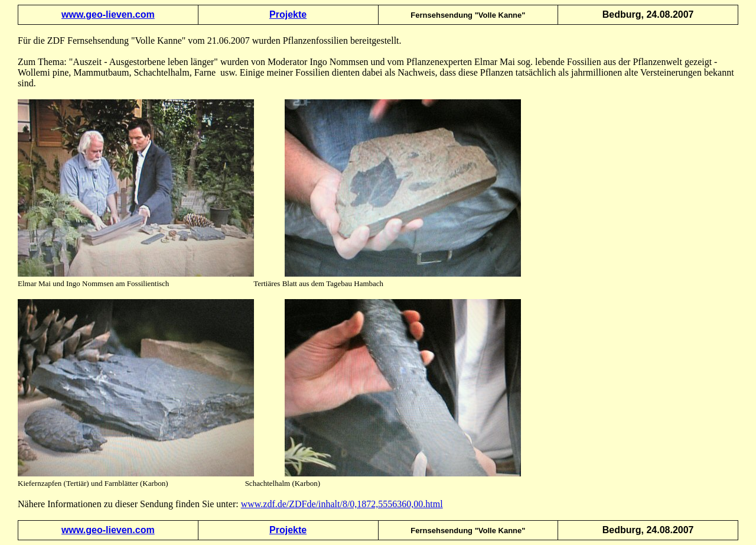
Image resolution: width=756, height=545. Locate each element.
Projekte (288, 14)
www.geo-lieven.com (108, 14)
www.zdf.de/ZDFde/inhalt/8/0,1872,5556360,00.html (342, 504)
